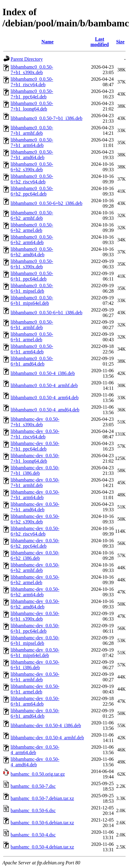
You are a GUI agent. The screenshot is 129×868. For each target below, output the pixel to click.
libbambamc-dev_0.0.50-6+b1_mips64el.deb (35, 653)
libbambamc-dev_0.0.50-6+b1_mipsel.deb (35, 640)
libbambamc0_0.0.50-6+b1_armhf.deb (32, 325)
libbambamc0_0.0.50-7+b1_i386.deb (46, 118)
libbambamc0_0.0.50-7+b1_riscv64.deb (32, 82)
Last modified (100, 42)
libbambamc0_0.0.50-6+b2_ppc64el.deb (32, 191)
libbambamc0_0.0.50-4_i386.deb (43, 373)
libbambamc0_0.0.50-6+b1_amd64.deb (32, 361)
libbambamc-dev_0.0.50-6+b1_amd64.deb (35, 713)
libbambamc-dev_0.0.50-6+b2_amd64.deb (35, 604)
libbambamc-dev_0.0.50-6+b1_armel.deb (35, 689)
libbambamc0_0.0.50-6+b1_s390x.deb (32, 264)
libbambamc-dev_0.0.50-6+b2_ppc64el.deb (35, 543)
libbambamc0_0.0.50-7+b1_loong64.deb (32, 106)
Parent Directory (27, 59)
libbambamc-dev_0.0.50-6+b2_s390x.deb (35, 519)
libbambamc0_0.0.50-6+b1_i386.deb (46, 313)
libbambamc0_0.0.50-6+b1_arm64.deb (32, 349)
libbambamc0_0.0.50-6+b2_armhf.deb (32, 215)
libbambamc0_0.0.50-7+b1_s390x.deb (32, 70)
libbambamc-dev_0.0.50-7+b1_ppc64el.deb (35, 446)
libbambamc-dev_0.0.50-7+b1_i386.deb (35, 470)
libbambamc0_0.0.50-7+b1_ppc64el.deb (32, 94)
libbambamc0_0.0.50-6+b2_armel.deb (32, 228)
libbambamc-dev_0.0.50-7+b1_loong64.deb (35, 458)
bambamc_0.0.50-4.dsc (33, 835)
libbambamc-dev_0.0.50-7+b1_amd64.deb (35, 507)
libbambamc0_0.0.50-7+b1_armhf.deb (32, 130)
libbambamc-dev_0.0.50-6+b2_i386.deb (35, 555)
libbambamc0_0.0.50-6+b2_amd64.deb (32, 252)
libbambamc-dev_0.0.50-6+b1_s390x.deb (35, 616)
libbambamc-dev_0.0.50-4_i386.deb (46, 725)
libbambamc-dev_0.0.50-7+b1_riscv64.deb (35, 434)
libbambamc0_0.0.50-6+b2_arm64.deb (32, 240)
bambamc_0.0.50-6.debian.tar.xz (42, 823)
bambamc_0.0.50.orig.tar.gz (38, 774)
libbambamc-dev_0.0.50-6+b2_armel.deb (35, 580)
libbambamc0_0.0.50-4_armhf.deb (44, 385)
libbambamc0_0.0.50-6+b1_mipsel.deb (32, 288)
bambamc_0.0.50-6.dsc (33, 810)
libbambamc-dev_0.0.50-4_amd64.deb (35, 762)
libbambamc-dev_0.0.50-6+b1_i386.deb (35, 665)
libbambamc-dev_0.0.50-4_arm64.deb (35, 750)
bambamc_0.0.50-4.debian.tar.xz (42, 847)
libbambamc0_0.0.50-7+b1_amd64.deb (32, 155)
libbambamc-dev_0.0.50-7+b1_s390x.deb (35, 422)
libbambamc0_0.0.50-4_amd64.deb (45, 410)
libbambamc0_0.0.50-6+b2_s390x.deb (32, 167)
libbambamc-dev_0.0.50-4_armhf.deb (47, 738)
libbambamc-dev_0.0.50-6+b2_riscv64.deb (35, 531)
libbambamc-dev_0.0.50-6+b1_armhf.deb (35, 677)
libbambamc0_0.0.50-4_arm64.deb (45, 398)
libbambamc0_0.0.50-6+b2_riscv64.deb (32, 179)
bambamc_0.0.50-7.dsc (33, 786)
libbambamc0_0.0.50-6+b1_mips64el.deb (32, 300)
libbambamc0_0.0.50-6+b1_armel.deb (32, 337)
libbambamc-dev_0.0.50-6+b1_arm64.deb (35, 701)
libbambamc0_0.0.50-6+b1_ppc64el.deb (32, 276)
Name (48, 42)
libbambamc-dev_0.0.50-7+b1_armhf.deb (35, 483)
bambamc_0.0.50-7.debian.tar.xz (42, 798)
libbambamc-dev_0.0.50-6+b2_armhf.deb (35, 568)
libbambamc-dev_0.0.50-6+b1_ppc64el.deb (35, 628)
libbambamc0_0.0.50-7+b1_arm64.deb (32, 143)
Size (120, 42)
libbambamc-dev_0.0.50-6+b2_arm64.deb (35, 592)
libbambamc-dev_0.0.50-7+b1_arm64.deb (35, 495)
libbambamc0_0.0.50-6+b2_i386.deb (46, 203)
